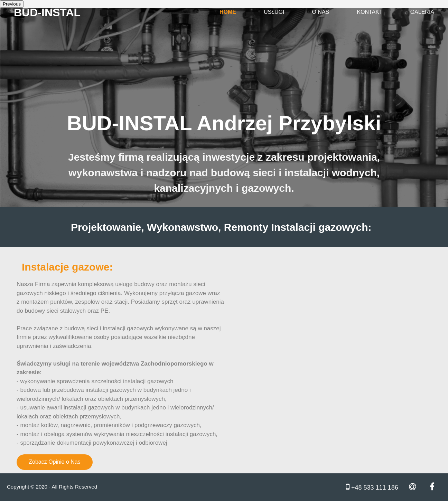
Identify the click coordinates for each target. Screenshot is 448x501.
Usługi (274, 12)
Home (228, 12)
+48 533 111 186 (372, 487)
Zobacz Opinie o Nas (54, 462)
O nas (320, 12)
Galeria (422, 12)
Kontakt (370, 12)
